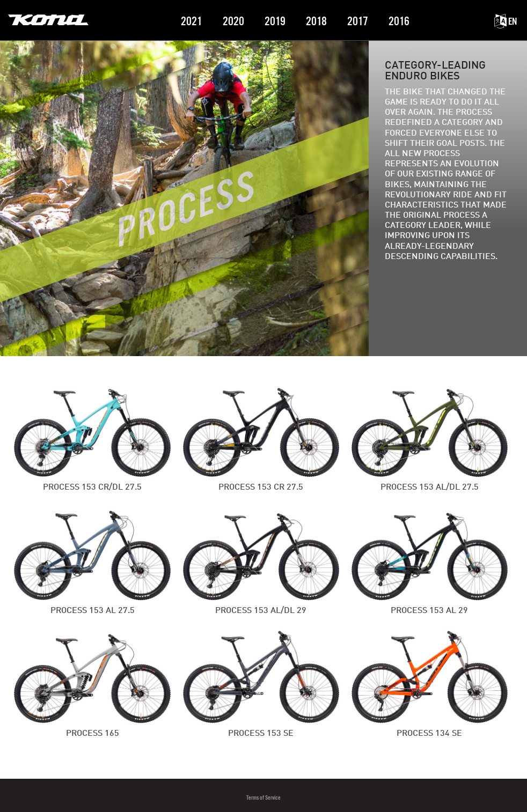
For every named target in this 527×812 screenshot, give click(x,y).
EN (506, 22)
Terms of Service (263, 798)
